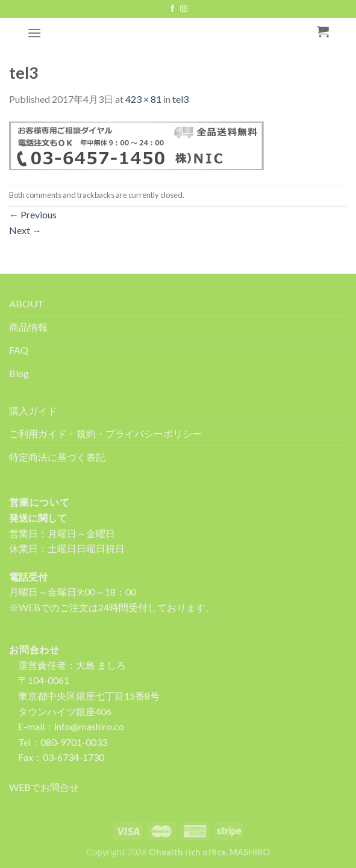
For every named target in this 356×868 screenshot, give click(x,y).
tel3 (180, 99)
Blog (19, 373)
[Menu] (34, 33)
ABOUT (27, 303)
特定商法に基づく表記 (57, 457)
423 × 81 (143, 99)
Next (25, 230)
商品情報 (28, 327)
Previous (33, 214)
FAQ (19, 350)
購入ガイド (33, 411)
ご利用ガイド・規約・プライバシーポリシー (105, 433)
